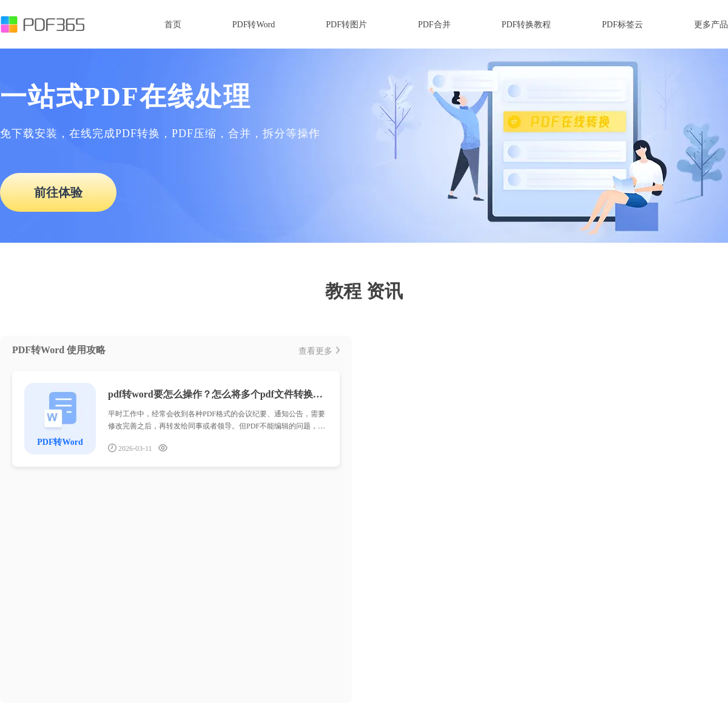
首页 (173, 25)
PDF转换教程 (527, 25)
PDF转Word (254, 25)
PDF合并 (434, 25)
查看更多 (319, 351)
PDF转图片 (346, 25)
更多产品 (711, 25)
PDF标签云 (622, 25)
